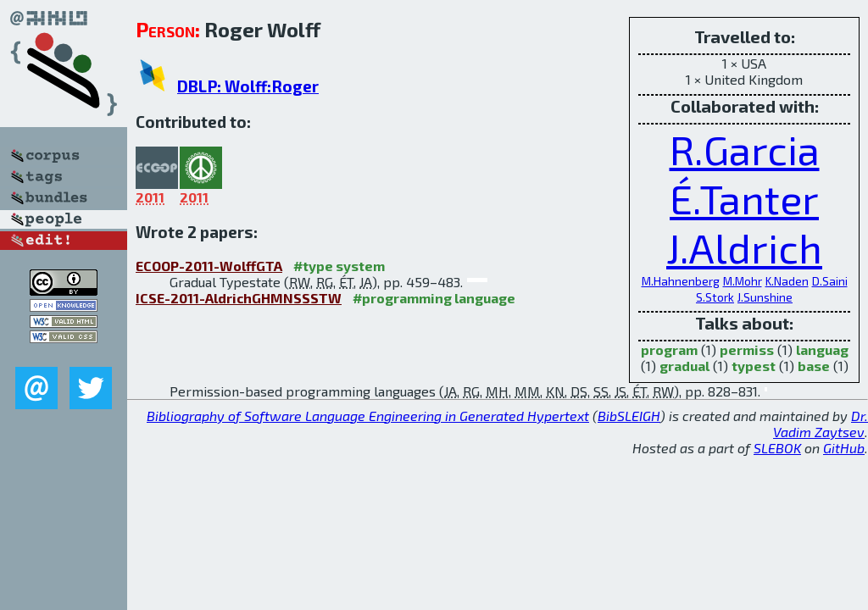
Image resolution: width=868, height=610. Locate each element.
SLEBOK (777, 448)
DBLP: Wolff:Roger (248, 86)
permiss (747, 349)
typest (754, 366)
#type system (339, 266)
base (814, 366)
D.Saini (830, 281)
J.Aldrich (744, 247)
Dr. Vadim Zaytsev (821, 424)
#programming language (434, 298)
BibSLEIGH (629, 416)
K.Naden (787, 281)
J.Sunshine (765, 297)
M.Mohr (743, 281)
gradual (684, 366)
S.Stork (715, 297)
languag (822, 349)
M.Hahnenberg (681, 281)
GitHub (844, 448)
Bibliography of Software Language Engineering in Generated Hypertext (368, 416)
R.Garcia (745, 149)
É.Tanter (744, 198)
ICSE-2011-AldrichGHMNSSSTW (239, 298)
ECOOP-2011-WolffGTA (209, 266)
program (669, 349)
